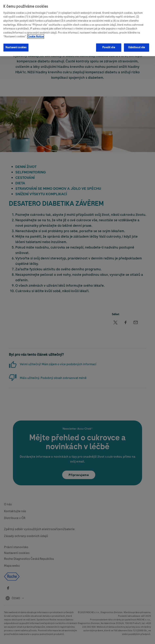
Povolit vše (109, 45)
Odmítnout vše (137, 45)
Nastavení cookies (16, 45)
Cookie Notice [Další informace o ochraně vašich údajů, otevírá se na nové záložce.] (36, 34)
